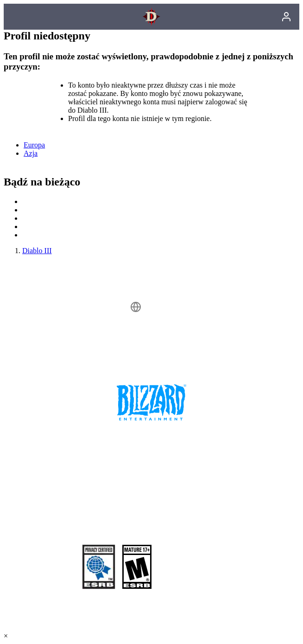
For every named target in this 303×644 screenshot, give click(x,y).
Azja (31, 153)
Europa (34, 145)
